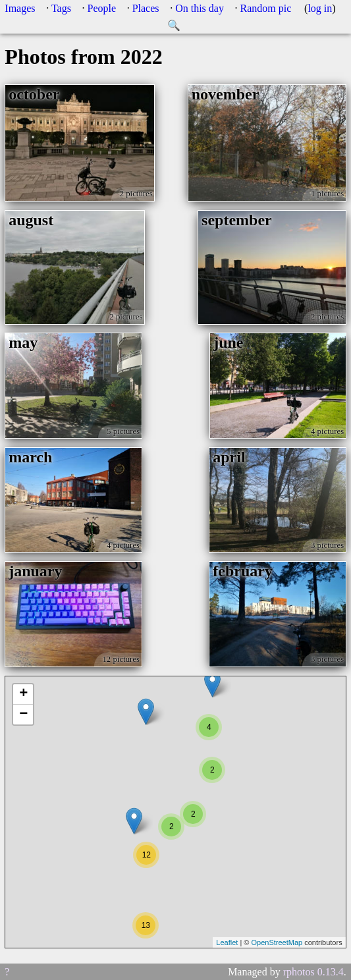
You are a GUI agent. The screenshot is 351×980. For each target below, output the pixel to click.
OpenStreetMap (277, 942)
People (102, 8)
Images (20, 8)
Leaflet (227, 942)
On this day (200, 8)
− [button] (23, 715)
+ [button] (23, 694)
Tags (61, 8)
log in (320, 8)
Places (146, 8)
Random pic (266, 8)
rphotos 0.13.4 (313, 972)
